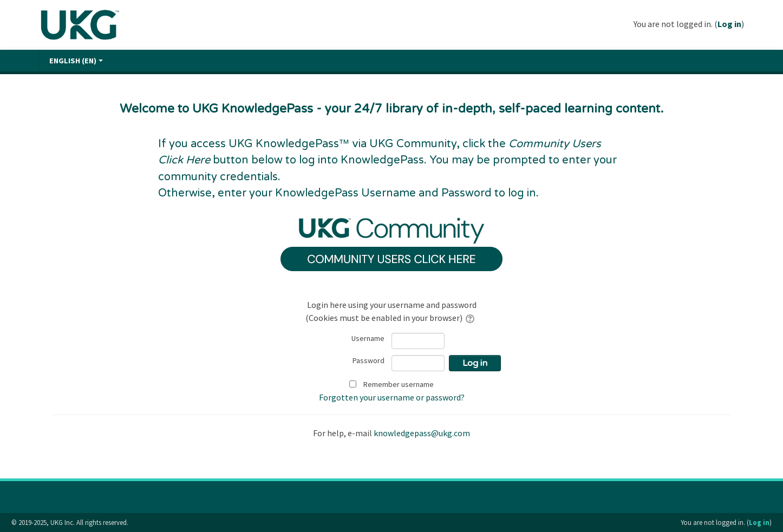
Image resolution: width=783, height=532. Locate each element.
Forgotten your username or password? (392, 397)
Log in (729, 24)
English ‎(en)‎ (76, 61)
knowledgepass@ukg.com (422, 433)
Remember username (399, 384)
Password (368, 360)
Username (368, 338)
